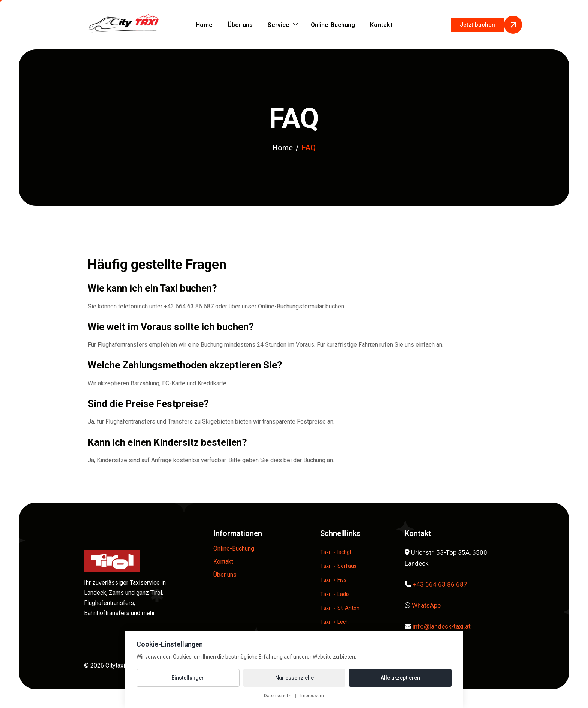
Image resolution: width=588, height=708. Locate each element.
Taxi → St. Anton (340, 608)
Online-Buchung (333, 25)
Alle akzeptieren (400, 678)
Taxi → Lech (334, 622)
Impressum (312, 696)
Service (283, 25)
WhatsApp (426, 605)
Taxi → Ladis (335, 594)
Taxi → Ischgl (336, 552)
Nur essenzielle (295, 678)
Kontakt (381, 25)
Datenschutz (277, 696)
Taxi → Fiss (333, 580)
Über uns (240, 25)
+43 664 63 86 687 (440, 584)
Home (204, 25)
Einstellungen (188, 678)
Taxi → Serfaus (338, 566)
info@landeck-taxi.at (442, 626)
